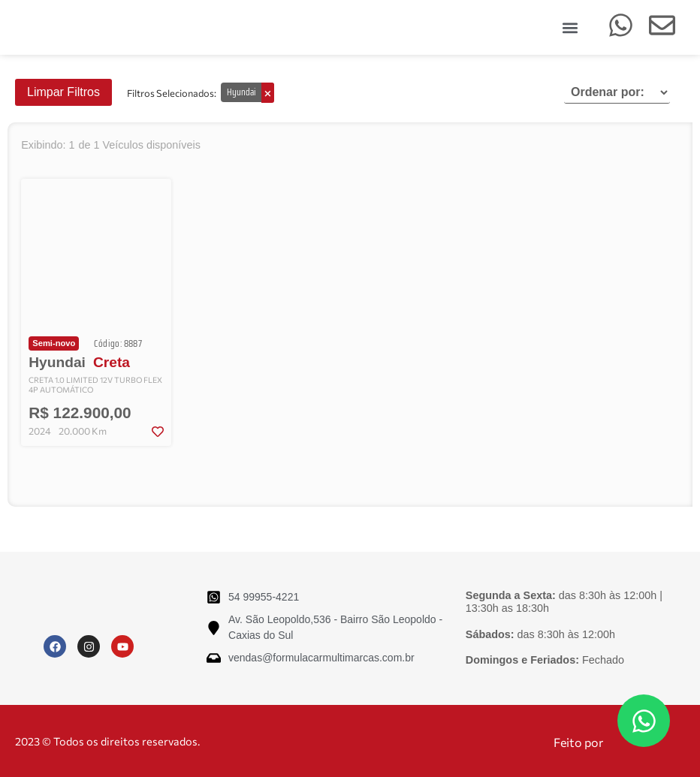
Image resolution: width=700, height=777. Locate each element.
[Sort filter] (617, 92)
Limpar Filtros (63, 92)
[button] (570, 27)
